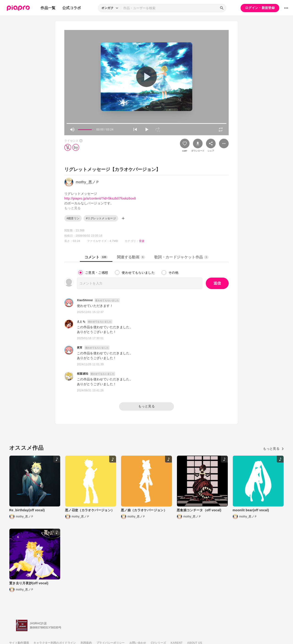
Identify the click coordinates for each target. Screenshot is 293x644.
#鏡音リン (73, 218)
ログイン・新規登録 (260, 8)
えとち (81, 322)
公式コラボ (72, 8)
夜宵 (80, 348)
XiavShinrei (85, 300)
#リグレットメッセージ (101, 218)
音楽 (142, 241)
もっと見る (146, 406)
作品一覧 (48, 8)
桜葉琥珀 (83, 374)
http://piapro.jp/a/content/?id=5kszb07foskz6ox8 (100, 198)
